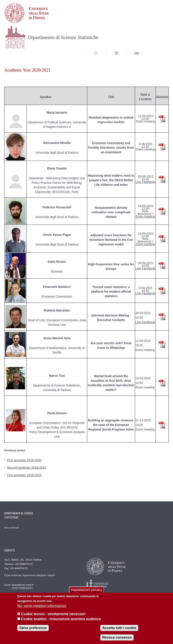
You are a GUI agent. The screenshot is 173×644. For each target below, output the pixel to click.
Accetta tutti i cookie (119, 628)
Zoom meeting (145, 217)
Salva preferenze (33, 628)
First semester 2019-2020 (24, 460)
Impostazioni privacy (86, 590)
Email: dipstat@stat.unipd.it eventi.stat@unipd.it (19, 586)
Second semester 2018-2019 (26, 468)
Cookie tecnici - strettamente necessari (53, 614)
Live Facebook (145, 182)
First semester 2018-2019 (24, 475)
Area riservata (12, 528)
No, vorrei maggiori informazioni (42, 606)
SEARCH (157, 50)
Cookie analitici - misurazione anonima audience (61, 619)
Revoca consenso (117, 637)
